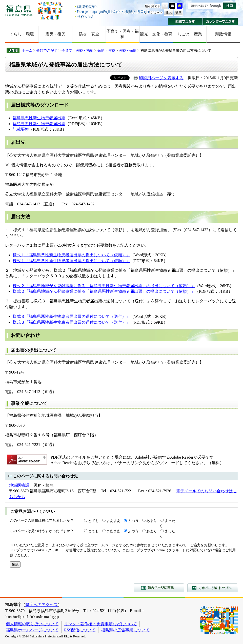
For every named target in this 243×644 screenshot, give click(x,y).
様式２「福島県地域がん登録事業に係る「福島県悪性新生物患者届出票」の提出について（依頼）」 (104, 286)
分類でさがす (47, 50)
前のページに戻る (159, 588)
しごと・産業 (190, 34)
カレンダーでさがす (221, 22)
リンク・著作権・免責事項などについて (100, 624)
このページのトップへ (213, 588)
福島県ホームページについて (32, 630)
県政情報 (223, 34)
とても (93, 521)
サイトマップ (112, 17)
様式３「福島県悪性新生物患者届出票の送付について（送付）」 (71, 316)
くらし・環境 (22, 34)
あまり (152, 521)
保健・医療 (106, 50)
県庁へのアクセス (42, 605)
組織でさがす (185, 22)
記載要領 (21, 129)
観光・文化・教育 (156, 34)
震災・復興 (55, 34)
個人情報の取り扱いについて (32, 624)
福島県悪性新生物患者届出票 (39, 118)
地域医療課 (19, 485)
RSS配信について (80, 630)
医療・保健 (128, 50)
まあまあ (113, 521)
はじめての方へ (112, 7)
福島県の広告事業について (125, 630)
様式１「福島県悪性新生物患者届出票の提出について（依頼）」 (71, 255)
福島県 (19, 11)
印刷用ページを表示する (161, 78)
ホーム (27, 50)
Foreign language (112, 12)
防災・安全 (89, 34)
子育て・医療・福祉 (123, 34)
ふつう (133, 521)
